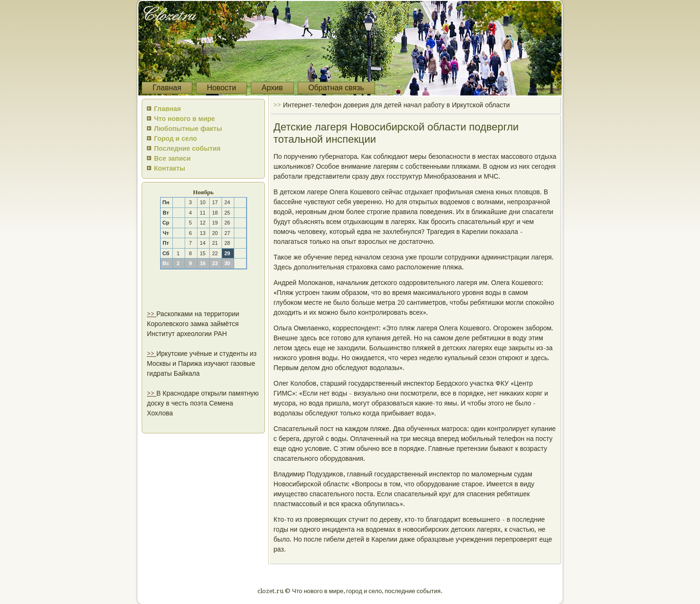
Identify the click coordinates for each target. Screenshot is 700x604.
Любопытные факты (188, 129)
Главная (167, 88)
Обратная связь (336, 88)
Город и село (175, 138)
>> (152, 314)
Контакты (170, 168)
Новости (222, 88)
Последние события (187, 148)
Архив (272, 88)
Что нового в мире (184, 119)
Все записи (172, 158)
